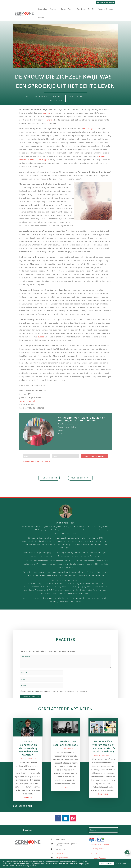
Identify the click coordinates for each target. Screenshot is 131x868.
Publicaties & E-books (106, 9)
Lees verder (28, 801)
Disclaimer (28, 830)
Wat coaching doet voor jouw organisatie (65, 747)
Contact (41, 17)
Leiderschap (43, 9)
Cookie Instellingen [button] (106, 864)
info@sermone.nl (62, 858)
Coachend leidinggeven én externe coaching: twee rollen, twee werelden (28, 752)
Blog (94, 9)
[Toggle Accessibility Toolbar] (127, 852)
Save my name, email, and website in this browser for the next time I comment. (55, 695)
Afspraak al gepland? (104, 2)
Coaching (53, 9)
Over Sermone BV (83, 9)
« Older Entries (40, 810)
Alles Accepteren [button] (122, 864)
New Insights (76, 97)
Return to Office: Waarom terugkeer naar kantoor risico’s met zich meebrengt (103, 751)
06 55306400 (61, 854)
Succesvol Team (67, 9)
